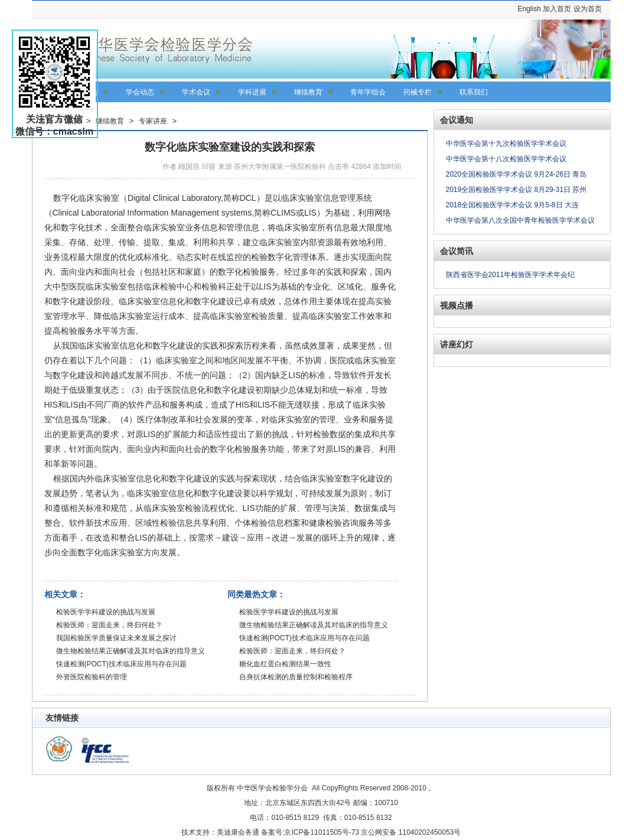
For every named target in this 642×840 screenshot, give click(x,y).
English (529, 9)
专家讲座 (153, 121)
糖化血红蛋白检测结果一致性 (285, 664)
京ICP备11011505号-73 (322, 832)
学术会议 (196, 92)
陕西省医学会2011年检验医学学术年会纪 (511, 275)
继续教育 (308, 92)
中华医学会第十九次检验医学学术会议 (506, 144)
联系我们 (474, 92)
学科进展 (252, 92)
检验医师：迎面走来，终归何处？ (109, 625)
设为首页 (588, 9)
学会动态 (140, 92)
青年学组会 (368, 92)
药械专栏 (418, 92)
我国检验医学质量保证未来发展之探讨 (116, 638)
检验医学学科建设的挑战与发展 (106, 612)
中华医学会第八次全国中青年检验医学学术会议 (520, 220)
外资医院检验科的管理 (92, 677)
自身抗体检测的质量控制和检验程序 (296, 677)
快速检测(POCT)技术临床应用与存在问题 (121, 664)
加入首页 (557, 9)
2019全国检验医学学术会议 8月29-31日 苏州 (516, 190)
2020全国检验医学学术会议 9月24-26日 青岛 (516, 174)
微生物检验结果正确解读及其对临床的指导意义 (131, 651)
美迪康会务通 (238, 832)
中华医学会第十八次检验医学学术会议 (506, 159)
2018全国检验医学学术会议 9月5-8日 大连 (512, 205)
